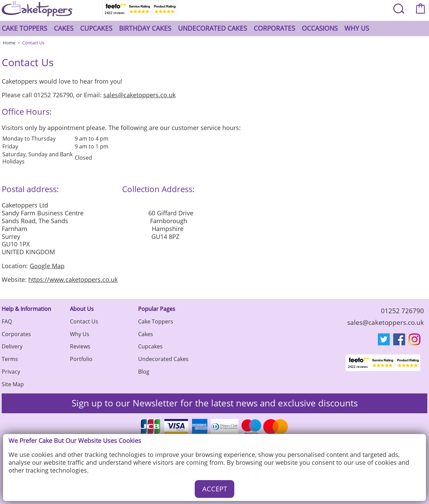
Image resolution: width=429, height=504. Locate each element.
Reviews (80, 346)
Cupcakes (96, 28)
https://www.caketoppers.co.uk (73, 279)
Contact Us (33, 43)
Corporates (274, 28)
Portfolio (81, 359)
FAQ (7, 321)
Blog (144, 372)
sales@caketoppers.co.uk (139, 95)
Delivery (12, 346)
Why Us (357, 28)
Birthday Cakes (145, 28)
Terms (10, 359)
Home (9, 43)
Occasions (320, 28)
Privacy (11, 372)
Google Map (47, 266)
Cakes (64, 28)
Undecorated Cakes (212, 28)
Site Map (13, 384)
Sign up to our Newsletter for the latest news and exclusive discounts (215, 403)
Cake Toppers (24, 28)
